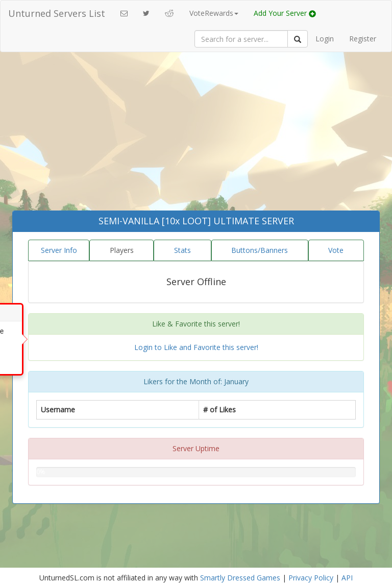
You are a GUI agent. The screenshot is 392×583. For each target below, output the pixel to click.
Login (325, 39)
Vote (336, 250)
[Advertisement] (196, 134)
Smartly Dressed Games (240, 578)
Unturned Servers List (57, 13)
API (347, 578)
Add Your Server (285, 13)
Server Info (59, 250)
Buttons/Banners (260, 250)
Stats (182, 250)
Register (363, 39)
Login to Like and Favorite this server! (196, 347)
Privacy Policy (311, 578)
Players (122, 250)
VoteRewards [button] (214, 13)
